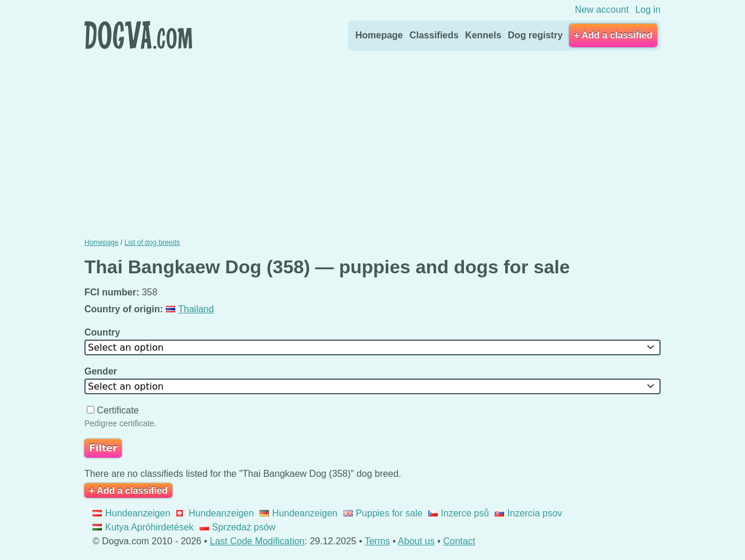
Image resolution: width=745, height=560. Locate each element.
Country (104, 332)
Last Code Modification (258, 541)
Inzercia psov (528, 513)
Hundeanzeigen (132, 513)
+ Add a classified (613, 35)
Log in (648, 10)
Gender (102, 371)
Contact (459, 541)
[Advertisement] (372, 141)
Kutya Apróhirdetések (143, 527)
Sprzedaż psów (238, 527)
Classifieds (434, 35)
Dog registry (535, 35)
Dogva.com (138, 35)
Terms (377, 541)
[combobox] (372, 347)
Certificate (114, 410)
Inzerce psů (459, 513)
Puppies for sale (383, 513)
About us (416, 541)
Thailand (190, 309)
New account (602, 10)
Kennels (483, 35)
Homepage (379, 35)
